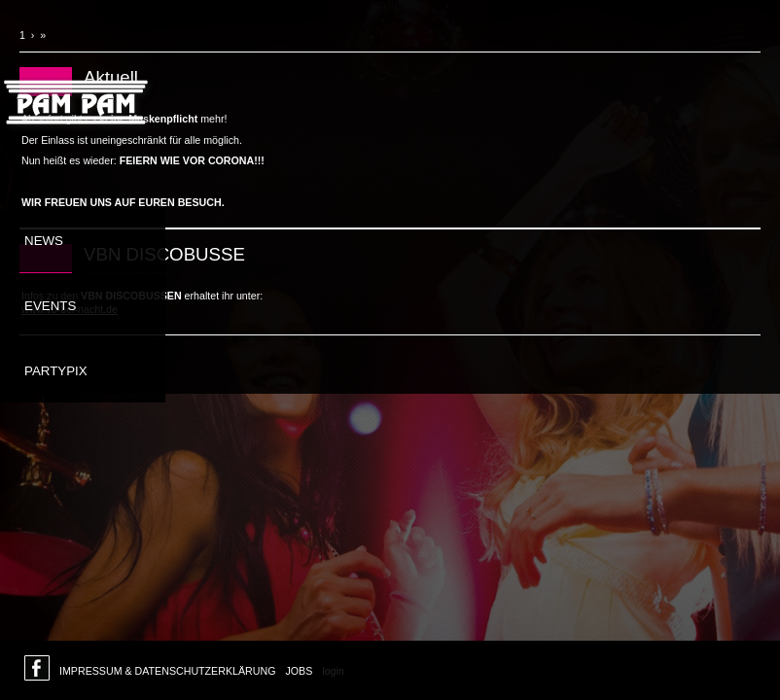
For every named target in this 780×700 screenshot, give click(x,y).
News (44, 241)
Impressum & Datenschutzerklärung (167, 671)
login (333, 671)
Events (50, 306)
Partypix (56, 371)
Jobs (299, 671)
